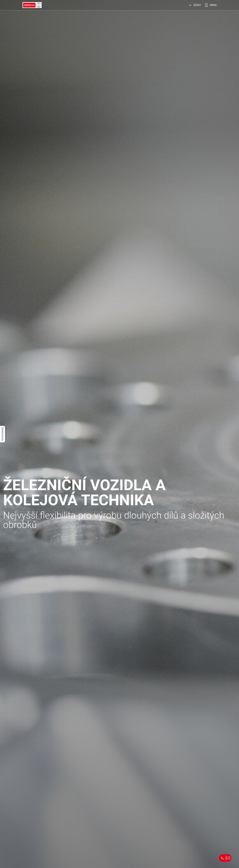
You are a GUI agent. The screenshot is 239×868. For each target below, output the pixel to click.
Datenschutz (3, 434)
